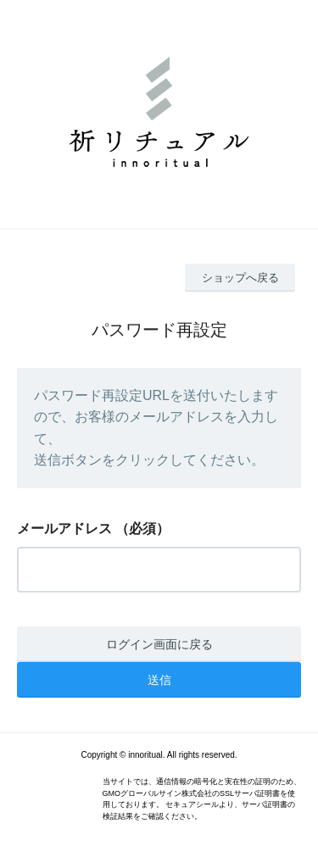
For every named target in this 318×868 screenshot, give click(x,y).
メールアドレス (64, 529)
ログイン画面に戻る (159, 644)
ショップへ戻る (240, 278)
